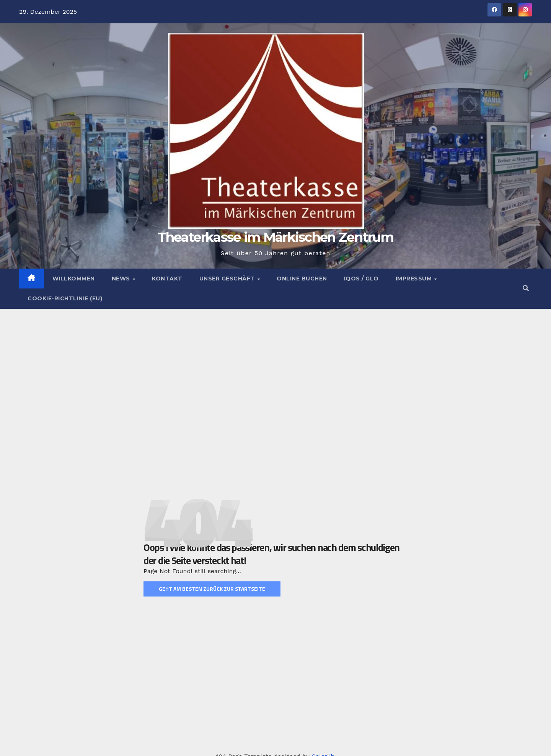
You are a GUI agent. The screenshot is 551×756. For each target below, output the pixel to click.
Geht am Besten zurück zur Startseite (212, 589)
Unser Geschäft (228, 279)
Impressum (415, 279)
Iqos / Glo (361, 279)
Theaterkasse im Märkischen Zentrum (275, 237)
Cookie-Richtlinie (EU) (65, 298)
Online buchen (302, 279)
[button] (526, 288)
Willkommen (74, 279)
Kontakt (167, 279)
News (122, 279)
